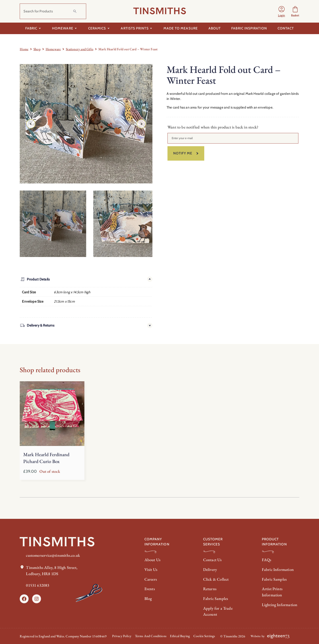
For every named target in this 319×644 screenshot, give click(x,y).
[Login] (281, 11)
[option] (126, 224)
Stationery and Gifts (80, 49)
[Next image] (141, 124)
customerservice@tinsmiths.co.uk (53, 555)
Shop (37, 49)
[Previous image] (31, 124)
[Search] (75, 11)
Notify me (183, 153)
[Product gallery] (86, 124)
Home (24, 49)
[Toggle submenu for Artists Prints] (151, 28)
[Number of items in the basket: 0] (295, 11)
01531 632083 (38, 585)
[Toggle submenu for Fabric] (40, 28)
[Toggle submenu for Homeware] (76, 28)
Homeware (53, 49)
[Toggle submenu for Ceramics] (108, 28)
